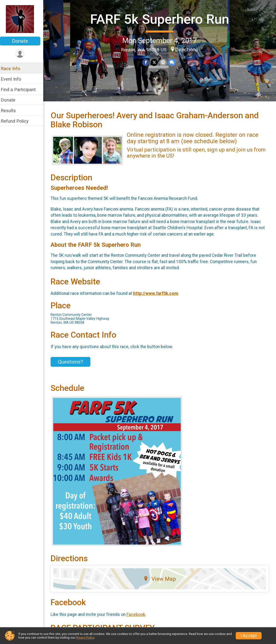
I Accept (249, 636)
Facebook (139, 618)
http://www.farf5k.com (159, 297)
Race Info (14, 69)
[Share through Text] (173, 62)
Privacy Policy (85, 638)
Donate (23, 41)
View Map (161, 582)
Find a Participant (21, 90)
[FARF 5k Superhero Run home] (23, 19)
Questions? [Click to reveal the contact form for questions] (74, 365)
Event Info (14, 79)
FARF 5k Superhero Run (161, 19)
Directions (188, 49)
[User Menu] (23, 54)
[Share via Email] (165, 62)
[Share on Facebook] (147, 62)
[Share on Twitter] (156, 62)
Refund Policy (18, 121)
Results (11, 111)
